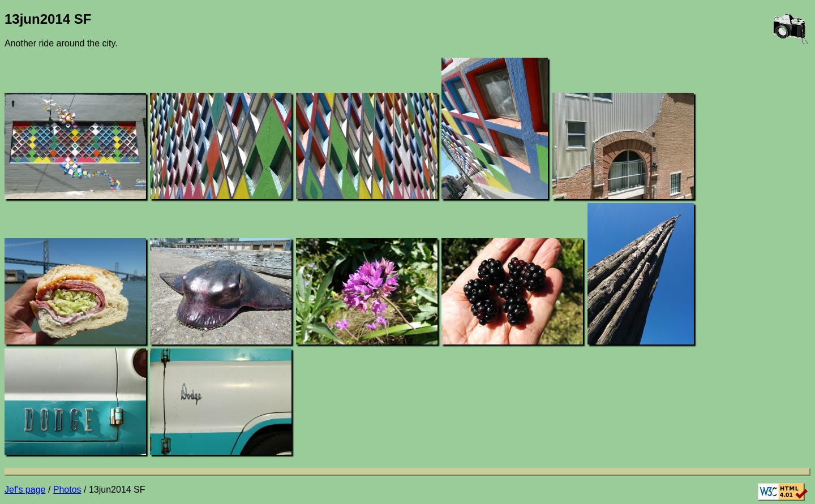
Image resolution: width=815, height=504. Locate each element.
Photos (67, 490)
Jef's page (25, 490)
